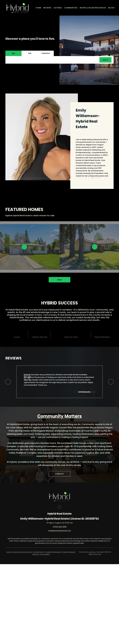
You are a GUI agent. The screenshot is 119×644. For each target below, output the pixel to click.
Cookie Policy (39, 552)
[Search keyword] (53, 60)
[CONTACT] (59, 474)
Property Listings (68, 552)
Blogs (111, 8)
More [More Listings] (60, 280)
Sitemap (35, 554)
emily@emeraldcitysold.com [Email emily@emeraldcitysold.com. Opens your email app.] (60, 531)
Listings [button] (58, 8)
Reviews (47, 8)
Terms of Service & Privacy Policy (19, 552)
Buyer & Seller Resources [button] (93, 8)
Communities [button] (71, 8)
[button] (18, 8)
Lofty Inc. (92, 552)
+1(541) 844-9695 (60, 527)
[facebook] (59, 507)
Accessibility (45, 554)
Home (38, 8)
